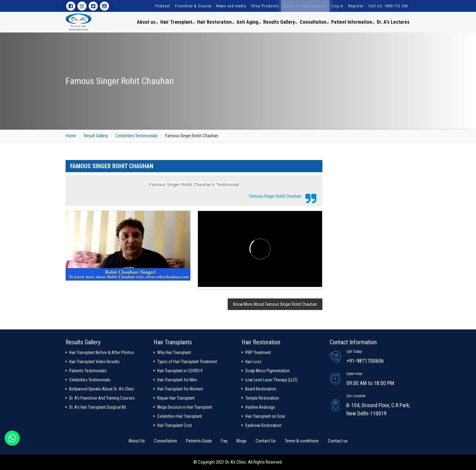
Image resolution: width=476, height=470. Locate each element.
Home (71, 136)
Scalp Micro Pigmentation (267, 371)
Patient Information (353, 22)
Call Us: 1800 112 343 (388, 6)
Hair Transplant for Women (180, 389)
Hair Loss (253, 362)
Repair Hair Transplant (176, 398)
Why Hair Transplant (174, 352)
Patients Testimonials (88, 371)
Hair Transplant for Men (177, 380)
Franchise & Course (193, 6)
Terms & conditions (302, 441)
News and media (231, 6)
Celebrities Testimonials (136, 136)
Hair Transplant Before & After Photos (102, 352)
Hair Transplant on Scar (265, 416)
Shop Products (265, 6)
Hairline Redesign (260, 407)
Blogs (241, 441)
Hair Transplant (178, 22)
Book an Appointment (305, 6)
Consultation (314, 22)
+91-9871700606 (365, 361)
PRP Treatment (258, 352)
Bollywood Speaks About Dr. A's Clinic (102, 389)
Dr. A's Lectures (393, 22)
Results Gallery (280, 22)
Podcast (163, 6)
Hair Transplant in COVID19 (180, 371)
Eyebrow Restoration (263, 425)
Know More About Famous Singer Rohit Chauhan (275, 304)
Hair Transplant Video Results (94, 362)
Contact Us (266, 441)
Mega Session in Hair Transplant (185, 407)
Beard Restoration (261, 389)
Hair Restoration (216, 22)
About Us (137, 441)
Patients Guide (199, 441)
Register (356, 6)
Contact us (338, 441)
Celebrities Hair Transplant (180, 416)
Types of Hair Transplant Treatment (187, 362)
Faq (224, 441)
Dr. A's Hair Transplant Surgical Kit (98, 407)
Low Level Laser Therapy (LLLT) (271, 380)
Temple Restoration (262, 398)
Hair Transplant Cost (175, 425)
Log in (338, 6)
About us (148, 22)
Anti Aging (249, 22)
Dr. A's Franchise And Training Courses (102, 398)
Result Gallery (96, 136)
